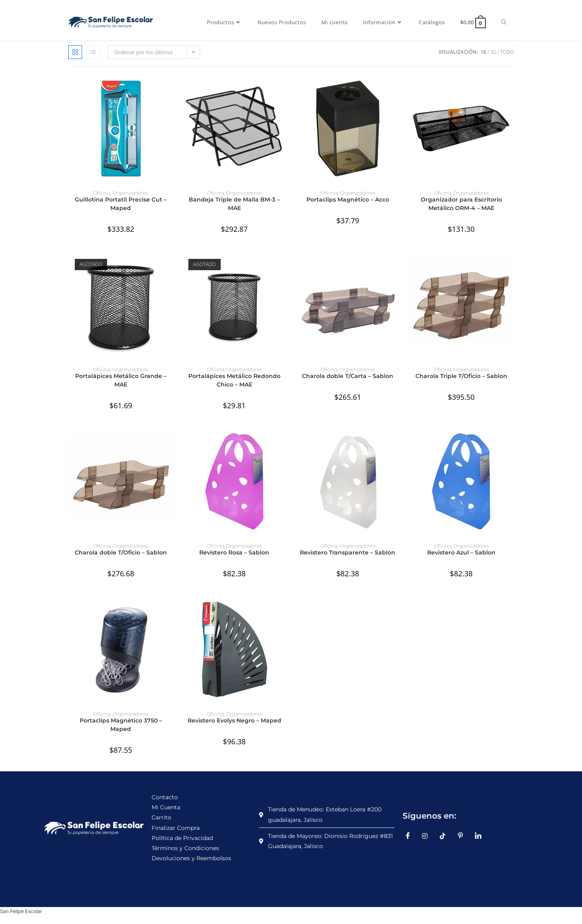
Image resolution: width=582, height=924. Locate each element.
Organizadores (130, 193)
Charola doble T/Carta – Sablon (348, 376)
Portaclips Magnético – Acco (348, 199)
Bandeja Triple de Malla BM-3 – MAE (234, 204)
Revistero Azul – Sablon (461, 552)
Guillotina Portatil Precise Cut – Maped (121, 204)
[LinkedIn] (481, 836)
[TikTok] (446, 836)
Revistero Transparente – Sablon (348, 552)
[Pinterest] (463, 836)
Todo (507, 52)
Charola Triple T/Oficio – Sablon (461, 376)
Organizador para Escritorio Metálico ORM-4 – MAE (461, 204)
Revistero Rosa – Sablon (234, 552)
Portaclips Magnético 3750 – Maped (121, 725)
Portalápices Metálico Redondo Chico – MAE (234, 380)
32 (493, 52)
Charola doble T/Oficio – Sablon (121, 552)
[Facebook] (411, 836)
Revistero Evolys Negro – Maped (234, 720)
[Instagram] (428, 836)
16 (483, 52)
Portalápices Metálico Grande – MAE (121, 380)
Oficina (102, 193)
